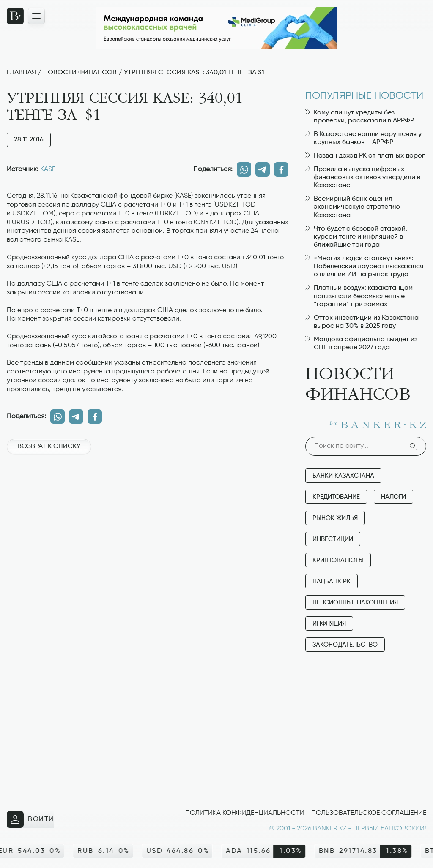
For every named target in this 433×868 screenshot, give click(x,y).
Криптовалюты (338, 560)
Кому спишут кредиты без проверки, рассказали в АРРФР (360, 117)
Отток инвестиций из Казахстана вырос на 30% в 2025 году (362, 322)
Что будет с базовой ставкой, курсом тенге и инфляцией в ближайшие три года (356, 237)
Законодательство (345, 645)
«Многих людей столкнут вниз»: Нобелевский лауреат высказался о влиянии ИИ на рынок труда (364, 267)
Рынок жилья (335, 518)
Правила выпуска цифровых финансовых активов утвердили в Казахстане (363, 177)
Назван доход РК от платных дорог (365, 156)
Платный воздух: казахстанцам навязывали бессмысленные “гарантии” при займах (359, 296)
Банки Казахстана (343, 476)
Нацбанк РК (332, 581)
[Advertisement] (148, 491)
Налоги (393, 497)
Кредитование (336, 497)
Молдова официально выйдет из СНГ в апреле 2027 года (361, 344)
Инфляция (329, 624)
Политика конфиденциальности (245, 813)
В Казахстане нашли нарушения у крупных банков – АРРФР (363, 138)
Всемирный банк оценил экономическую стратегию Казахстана (353, 207)
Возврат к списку (49, 446)
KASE (48, 169)
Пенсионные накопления (355, 603)
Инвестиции (333, 539)
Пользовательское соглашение (369, 813)
